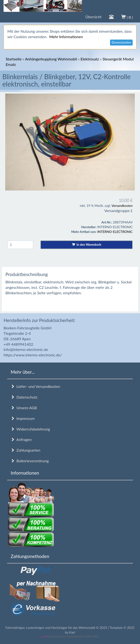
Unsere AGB (24, 408)
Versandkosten (122, 206)
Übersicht (93, 17)
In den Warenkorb (87, 245)
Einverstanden (121, 42)
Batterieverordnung (30, 461)
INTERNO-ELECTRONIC (115, 232)
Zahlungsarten (25, 450)
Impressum (23, 418)
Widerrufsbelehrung (30, 429)
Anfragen (21, 439)
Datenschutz (24, 397)
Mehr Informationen (66, 37)
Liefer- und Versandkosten (35, 386)
